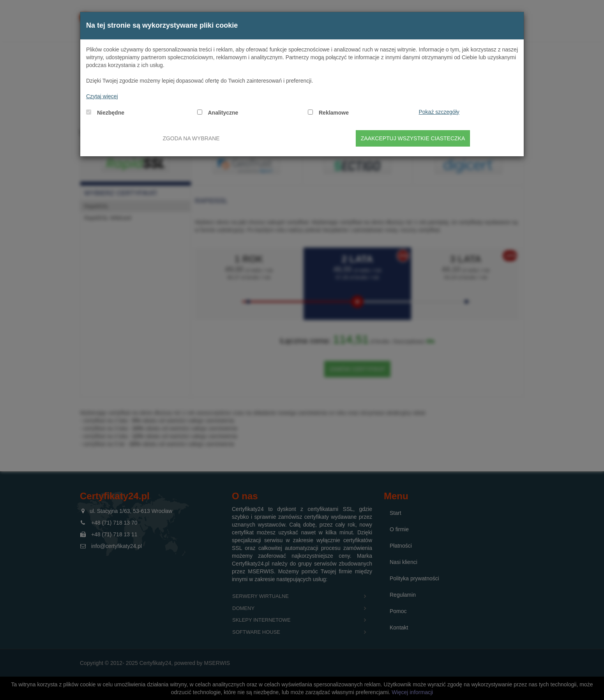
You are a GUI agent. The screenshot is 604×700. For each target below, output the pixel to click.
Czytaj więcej (102, 96)
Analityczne (223, 113)
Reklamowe (334, 113)
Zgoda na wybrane (191, 138)
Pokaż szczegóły (439, 112)
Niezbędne (111, 113)
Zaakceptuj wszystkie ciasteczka (413, 138)
